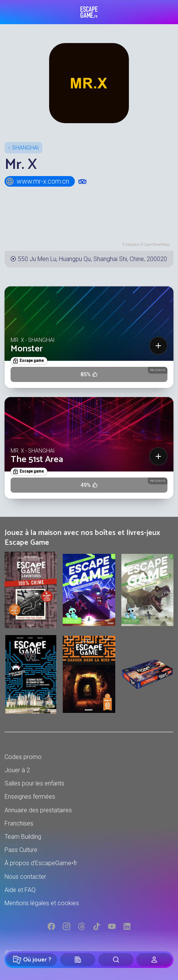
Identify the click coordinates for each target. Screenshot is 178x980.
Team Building (23, 837)
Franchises (19, 823)
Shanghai (25, 148)
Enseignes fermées (30, 797)
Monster (27, 349)
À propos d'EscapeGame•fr (41, 863)
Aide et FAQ (20, 890)
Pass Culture (21, 850)
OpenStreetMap (157, 245)
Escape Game (89, 12)
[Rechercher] (116, 960)
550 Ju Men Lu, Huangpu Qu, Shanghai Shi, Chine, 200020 (92, 259)
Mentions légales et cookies (42, 903)
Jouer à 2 (17, 770)
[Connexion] (154, 960)
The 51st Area (37, 460)
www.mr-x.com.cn (37, 181)
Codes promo (23, 757)
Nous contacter (25, 877)
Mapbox (133, 245)
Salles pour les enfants (34, 783)
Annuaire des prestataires (38, 810)
